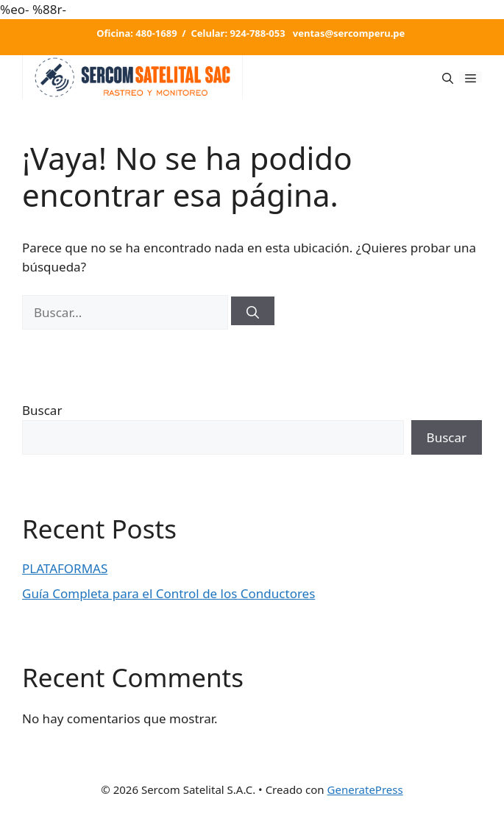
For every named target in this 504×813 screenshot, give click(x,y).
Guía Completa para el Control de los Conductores (168, 593)
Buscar (42, 410)
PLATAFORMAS (65, 568)
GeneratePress (365, 789)
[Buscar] (253, 311)
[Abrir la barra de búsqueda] (448, 77)
